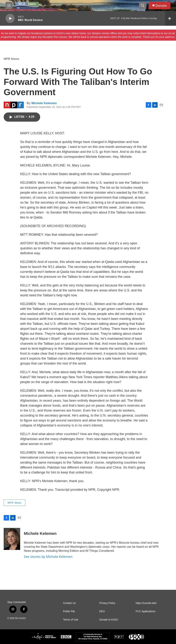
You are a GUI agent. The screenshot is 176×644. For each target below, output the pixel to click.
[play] (10, 18)
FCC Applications (145, 611)
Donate (161, 6)
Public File (69, 611)
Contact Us (69, 603)
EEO (102, 611)
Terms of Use (71, 620)
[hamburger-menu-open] (9, 6)
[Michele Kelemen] (12, 539)
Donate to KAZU (109, 620)
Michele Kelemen (44, 103)
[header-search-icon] (143, 6)
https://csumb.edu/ (146, 603)
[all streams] (171, 18)
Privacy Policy (107, 603)
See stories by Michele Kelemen (48, 557)
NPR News (11, 59)
